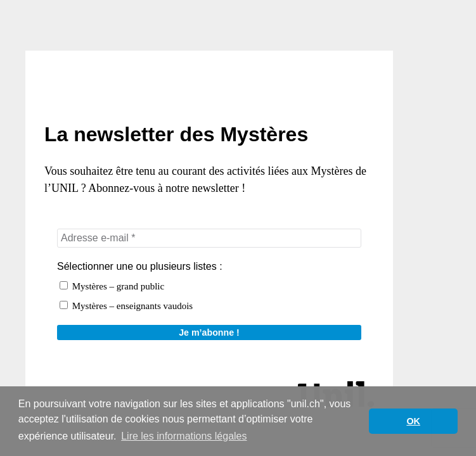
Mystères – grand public (112, 286)
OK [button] (413, 421)
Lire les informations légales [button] (184, 436)
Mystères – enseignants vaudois (126, 306)
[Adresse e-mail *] (209, 238)
